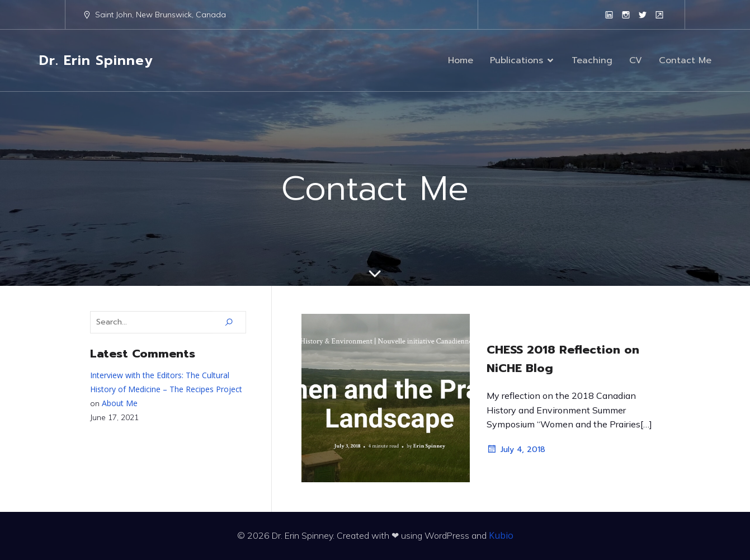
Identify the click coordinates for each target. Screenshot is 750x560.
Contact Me (685, 60)
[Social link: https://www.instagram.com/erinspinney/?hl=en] (626, 15)
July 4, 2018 (516, 449)
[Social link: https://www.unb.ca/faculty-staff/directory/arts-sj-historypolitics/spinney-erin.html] (659, 15)
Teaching (592, 60)
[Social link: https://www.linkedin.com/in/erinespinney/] (609, 15)
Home (461, 60)
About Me (120, 403)
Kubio (501, 535)
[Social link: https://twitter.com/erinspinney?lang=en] (643, 15)
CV (636, 60)
